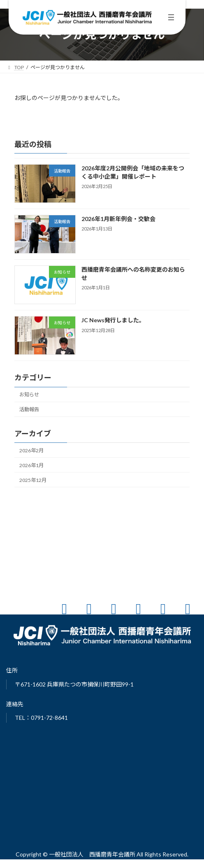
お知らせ (29, 394)
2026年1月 (31, 465)
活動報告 (29, 409)
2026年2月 (31, 450)
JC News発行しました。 (113, 320)
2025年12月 (33, 480)
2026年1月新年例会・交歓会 (118, 219)
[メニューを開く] (171, 17)
